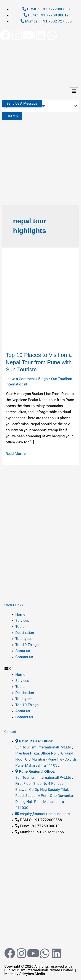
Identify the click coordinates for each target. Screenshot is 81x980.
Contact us (24, 657)
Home (20, 614)
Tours (20, 627)
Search (12, 116)
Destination (25, 633)
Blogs (43, 379)
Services (22, 620)
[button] (40, 668)
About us (23, 651)
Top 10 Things (27, 645)
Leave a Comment (20, 379)
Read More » (16, 453)
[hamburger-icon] (74, 91)
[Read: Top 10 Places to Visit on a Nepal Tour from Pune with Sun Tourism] (40, 299)
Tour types (24, 639)
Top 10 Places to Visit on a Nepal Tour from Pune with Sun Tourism (39, 362)
